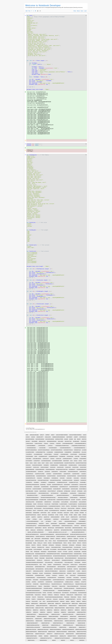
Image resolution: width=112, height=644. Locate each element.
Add (27, 11)
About (78, 11)
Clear (75, 11)
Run (29, 11)
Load (85, 11)
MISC (27, 435)
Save (82, 11)
